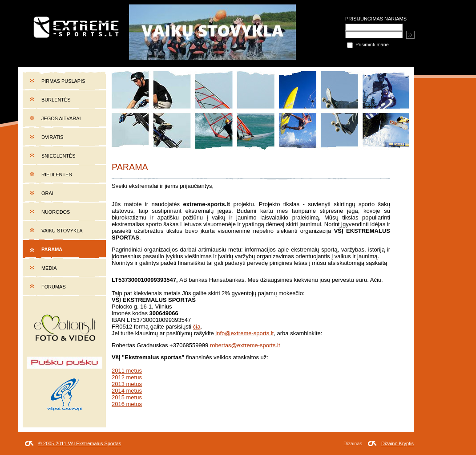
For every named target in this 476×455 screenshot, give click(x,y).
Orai (47, 193)
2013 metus (127, 384)
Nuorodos (56, 212)
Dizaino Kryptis (397, 443)
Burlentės (56, 100)
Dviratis (52, 137)
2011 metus (127, 371)
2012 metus (127, 377)
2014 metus (127, 391)
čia (197, 327)
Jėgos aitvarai (61, 118)
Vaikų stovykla (62, 231)
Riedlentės (57, 175)
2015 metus (127, 397)
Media (49, 268)
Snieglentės (58, 156)
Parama (52, 249)
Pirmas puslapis (63, 81)
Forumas (54, 287)
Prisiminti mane (368, 45)
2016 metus (127, 404)
